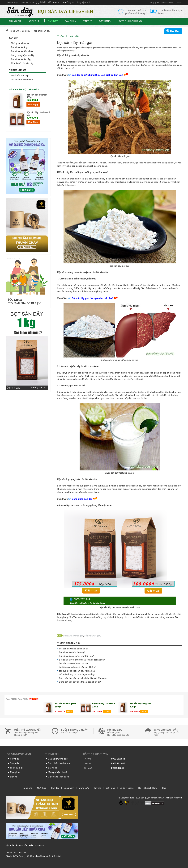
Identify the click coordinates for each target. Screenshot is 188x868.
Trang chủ (16, 21)
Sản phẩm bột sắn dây (24, 89)
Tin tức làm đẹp (18, 70)
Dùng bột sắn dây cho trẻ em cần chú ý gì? (80, 682)
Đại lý (152, 3)
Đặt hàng (53, 768)
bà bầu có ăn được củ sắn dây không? (78, 667)
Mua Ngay (33, 104)
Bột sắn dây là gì (19, 47)
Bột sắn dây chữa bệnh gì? (72, 652)
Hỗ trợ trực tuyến (96, 754)
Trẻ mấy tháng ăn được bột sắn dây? (77, 674)
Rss (164, 788)
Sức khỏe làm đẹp (20, 75)
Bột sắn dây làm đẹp (21, 59)
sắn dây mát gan (92, 636)
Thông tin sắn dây (69, 643)
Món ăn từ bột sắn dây (22, 63)
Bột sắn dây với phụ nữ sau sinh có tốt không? (82, 660)
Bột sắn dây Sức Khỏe (22, 51)
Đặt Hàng (105, 21)
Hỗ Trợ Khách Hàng (165, 3)
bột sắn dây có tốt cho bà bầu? (74, 663)
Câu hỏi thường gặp (58, 759)
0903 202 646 (59, 2)
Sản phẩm (70, 21)
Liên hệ (179, 3)
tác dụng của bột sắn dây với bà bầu (77, 671)
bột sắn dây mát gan (73, 636)
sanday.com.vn (106, 486)
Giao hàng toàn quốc (58, 777)
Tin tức (88, 21)
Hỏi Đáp (173, 31)
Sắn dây (53, 21)
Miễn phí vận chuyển (58, 772)
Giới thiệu (35, 21)
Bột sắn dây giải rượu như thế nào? (76, 656)
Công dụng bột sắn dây (23, 55)
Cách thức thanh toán (59, 763)
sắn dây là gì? (17, 768)
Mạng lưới (15, 772)
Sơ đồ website (127, 788)
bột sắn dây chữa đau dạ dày (73, 649)
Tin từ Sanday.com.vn (22, 79)
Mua (32, 712)
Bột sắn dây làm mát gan (70, 172)
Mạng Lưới (84, 788)
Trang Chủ (27, 788)
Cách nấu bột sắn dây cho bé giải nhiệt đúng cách (84, 678)
